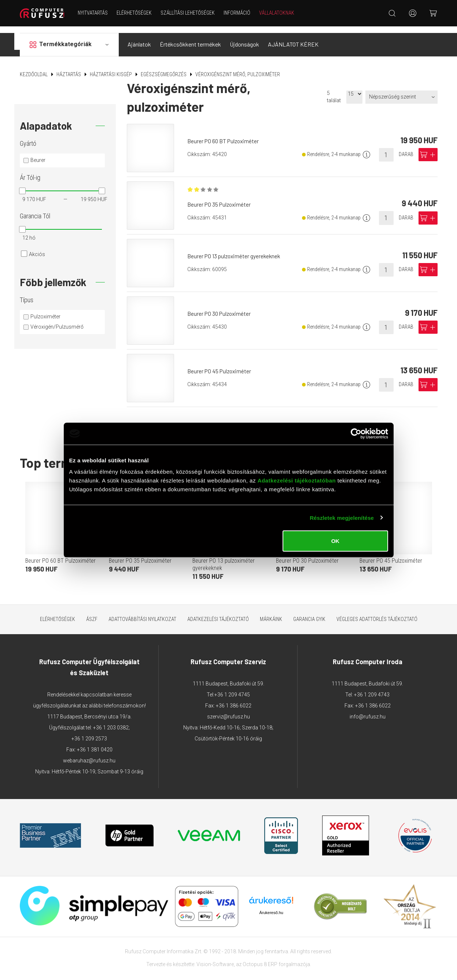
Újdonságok (244, 38)
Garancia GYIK (309, 613)
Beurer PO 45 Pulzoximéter (221, 365)
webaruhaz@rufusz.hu (89, 754)
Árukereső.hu (271, 906)
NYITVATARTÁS (96, 13)
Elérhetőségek (138, 13)
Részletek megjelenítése (342, 517)
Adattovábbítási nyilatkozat (142, 613)
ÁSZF (92, 613)
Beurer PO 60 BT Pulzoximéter (225, 135)
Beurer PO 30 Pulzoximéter (221, 307)
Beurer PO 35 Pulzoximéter (221, 199)
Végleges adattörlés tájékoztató (377, 613)
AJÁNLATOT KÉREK (293, 38)
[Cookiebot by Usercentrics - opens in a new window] (356, 433)
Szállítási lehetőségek (191, 13)
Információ (241, 13)
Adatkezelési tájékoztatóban (297, 480)
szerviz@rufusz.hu (228, 710)
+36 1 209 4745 (232, 688)
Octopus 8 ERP (260, 958)
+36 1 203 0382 (111, 721)
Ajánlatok (139, 38)
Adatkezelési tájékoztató (218, 613)
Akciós (37, 248)
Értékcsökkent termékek (190, 38)
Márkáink (271, 613)
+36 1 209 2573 (89, 732)
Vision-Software (215, 958)
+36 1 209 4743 (372, 688)
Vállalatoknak (280, 13)
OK (336, 541)
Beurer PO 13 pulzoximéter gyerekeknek (236, 250)
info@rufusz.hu (368, 710)
